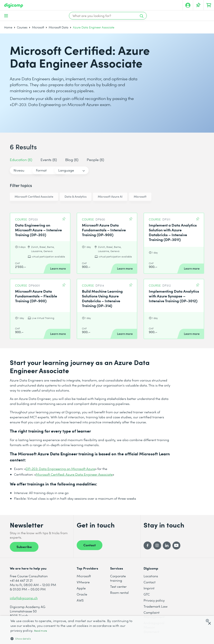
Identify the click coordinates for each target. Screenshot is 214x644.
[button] (73, 638)
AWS (80, 600)
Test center (118, 586)
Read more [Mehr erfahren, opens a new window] (41, 631)
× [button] (209, 624)
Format (60, 170)
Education (21, 159)
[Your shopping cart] (209, 5)
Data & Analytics (76, 197)
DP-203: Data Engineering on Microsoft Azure (60, 469)
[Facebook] (148, 545)
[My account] (188, 5)
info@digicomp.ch (24, 598)
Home (8, 27)
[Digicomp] (14, 6)
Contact (90, 545)
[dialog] (107, 630)
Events (49, 159)
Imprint (149, 588)
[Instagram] (157, 545)
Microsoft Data (59, 27)
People (95, 159)
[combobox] (208, 621)
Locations (151, 576)
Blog (72, 159)
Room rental (119, 592)
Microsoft (38, 27)
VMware (83, 582)
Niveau (19, 170)
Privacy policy (154, 600)
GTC (147, 594)
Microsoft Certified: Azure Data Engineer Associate (74, 474)
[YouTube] (176, 545)
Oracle (82, 594)
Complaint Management (154, 615)
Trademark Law (156, 606)
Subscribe (24, 547)
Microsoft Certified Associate (34, 197)
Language (103, 170)
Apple (81, 588)
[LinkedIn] (167, 545)
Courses (22, 27)
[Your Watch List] (198, 5)
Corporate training (118, 578)
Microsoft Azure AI (110, 197)
